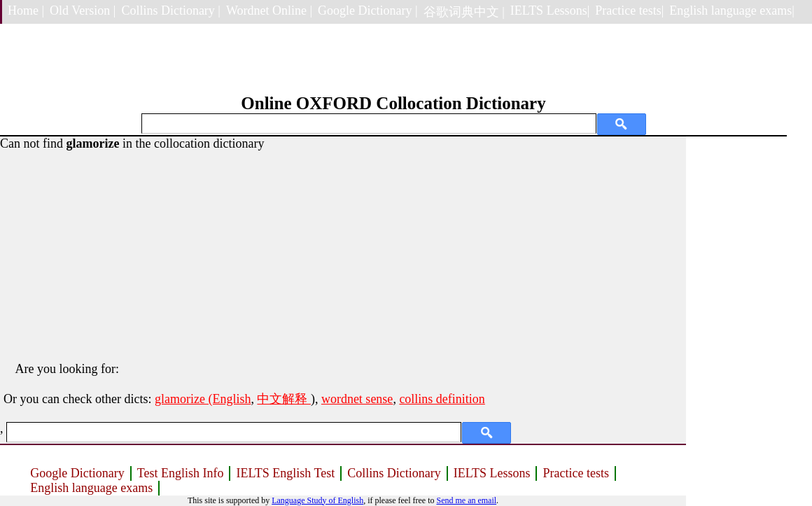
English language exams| (732, 10)
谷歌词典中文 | (464, 12)
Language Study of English (317, 500)
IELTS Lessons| (550, 10)
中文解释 (284, 399)
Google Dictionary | (368, 10)
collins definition (442, 399)
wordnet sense (357, 399)
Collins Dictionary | (171, 10)
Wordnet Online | (269, 10)
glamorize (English (203, 399)
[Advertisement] (343, 249)
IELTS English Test (285, 473)
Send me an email (466, 500)
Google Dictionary (77, 473)
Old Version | (83, 10)
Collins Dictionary (394, 473)
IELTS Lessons (492, 473)
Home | (26, 10)
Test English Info (181, 473)
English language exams (91, 488)
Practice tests (575, 473)
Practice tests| (629, 10)
